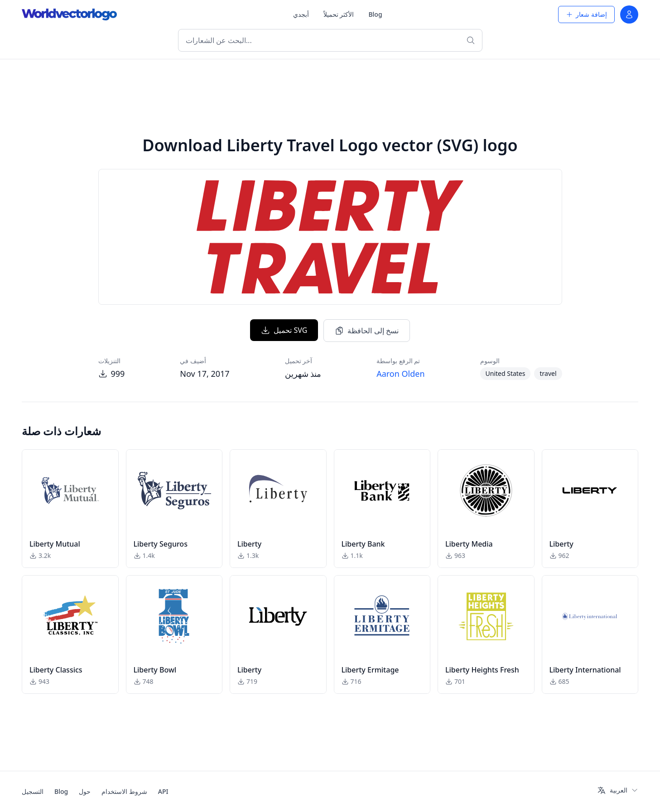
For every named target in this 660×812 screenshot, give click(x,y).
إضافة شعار (586, 14)
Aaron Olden (400, 374)
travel (548, 373)
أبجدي (301, 14)
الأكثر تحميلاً (339, 14)
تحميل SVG (284, 330)
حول (85, 791)
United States (506, 373)
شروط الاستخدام (124, 791)
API (163, 791)
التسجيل (33, 791)
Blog (375, 14)
